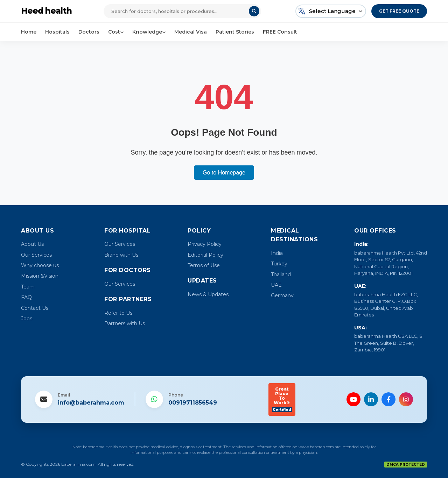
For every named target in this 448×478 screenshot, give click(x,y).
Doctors (89, 32)
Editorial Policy (205, 255)
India (277, 253)
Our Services (36, 255)
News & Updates (208, 294)
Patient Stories (235, 32)
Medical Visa (191, 32)
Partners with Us (125, 323)
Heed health (47, 11)
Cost (116, 32)
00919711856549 (193, 403)
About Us (32, 244)
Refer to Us (118, 313)
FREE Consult (280, 32)
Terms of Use (204, 265)
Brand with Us (121, 255)
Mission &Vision (40, 276)
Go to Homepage (224, 173)
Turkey (279, 264)
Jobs (27, 319)
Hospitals (57, 32)
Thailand (281, 274)
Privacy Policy (205, 244)
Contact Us (35, 308)
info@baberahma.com (91, 403)
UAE (276, 285)
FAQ (26, 297)
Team (28, 287)
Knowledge (149, 32)
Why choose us (40, 265)
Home (29, 32)
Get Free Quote (399, 11)
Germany (282, 295)
